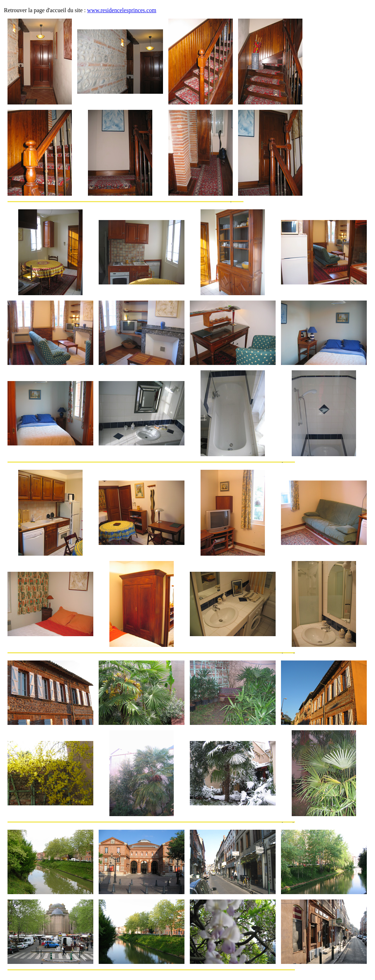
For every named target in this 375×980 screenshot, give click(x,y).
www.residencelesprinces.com (122, 10)
